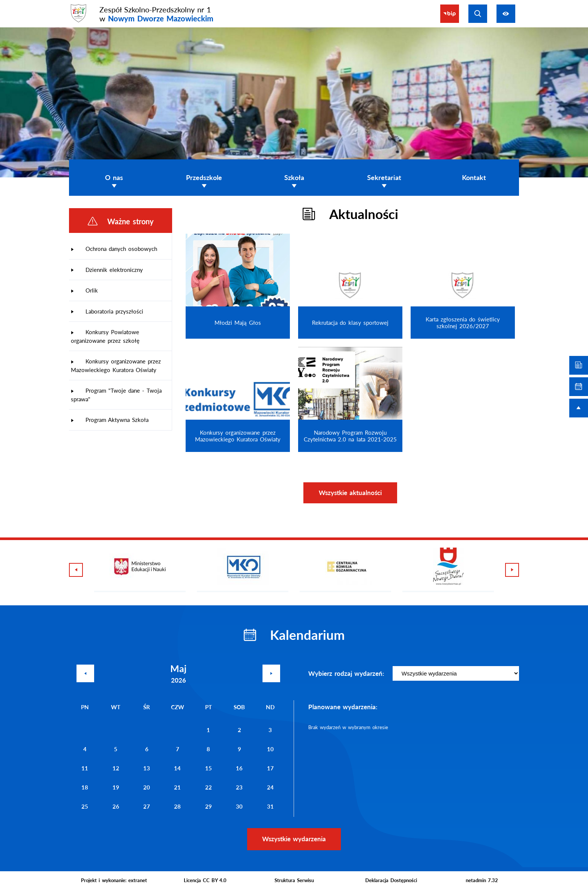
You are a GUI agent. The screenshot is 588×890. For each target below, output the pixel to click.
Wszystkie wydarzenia (294, 839)
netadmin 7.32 (482, 880)
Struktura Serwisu (294, 880)
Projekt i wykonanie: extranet (114, 880)
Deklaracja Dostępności (391, 880)
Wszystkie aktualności (350, 493)
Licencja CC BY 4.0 (205, 880)
